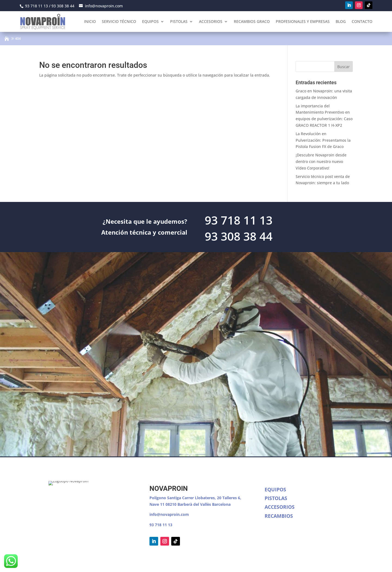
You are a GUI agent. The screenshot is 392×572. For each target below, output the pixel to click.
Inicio (90, 21)
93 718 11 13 (161, 525)
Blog (341, 21)
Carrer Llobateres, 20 (202, 498)
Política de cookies (144, 562)
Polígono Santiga (166, 498)
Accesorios (211, 21)
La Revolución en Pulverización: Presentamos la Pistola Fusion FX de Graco (323, 140)
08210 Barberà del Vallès (189, 504)
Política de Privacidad (102, 562)
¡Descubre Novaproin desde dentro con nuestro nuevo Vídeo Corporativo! (321, 161)
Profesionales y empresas (303, 21)
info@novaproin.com (169, 514)
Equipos (150, 21)
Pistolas (179, 21)
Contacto (362, 21)
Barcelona (221, 504)
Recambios (279, 516)
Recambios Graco (252, 21)
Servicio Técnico (119, 21)
